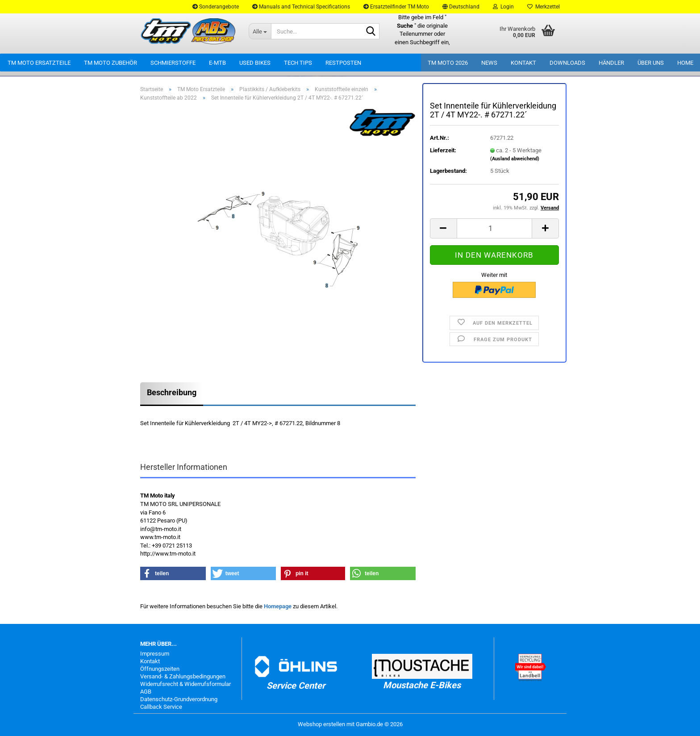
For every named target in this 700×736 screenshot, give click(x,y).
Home (685, 63)
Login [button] (503, 7)
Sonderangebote (216, 7)
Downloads (567, 63)
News (489, 63)
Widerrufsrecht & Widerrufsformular (185, 684)
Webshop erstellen (321, 724)
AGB (146, 692)
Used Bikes (255, 63)
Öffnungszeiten (160, 669)
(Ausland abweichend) (515, 159)
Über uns (651, 63)
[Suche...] (260, 31)
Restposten (343, 63)
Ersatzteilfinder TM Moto (396, 7)
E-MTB (217, 63)
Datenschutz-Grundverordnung (179, 699)
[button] (461, 7)
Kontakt (523, 63)
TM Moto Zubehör (110, 63)
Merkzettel (544, 7)
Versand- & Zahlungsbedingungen (183, 676)
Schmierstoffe (173, 63)
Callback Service (161, 707)
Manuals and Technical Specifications (301, 7)
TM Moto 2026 (448, 63)
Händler (611, 63)
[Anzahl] (494, 228)
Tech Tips (298, 63)
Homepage (278, 606)
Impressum (155, 654)
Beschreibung (172, 392)
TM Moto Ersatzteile (39, 63)
